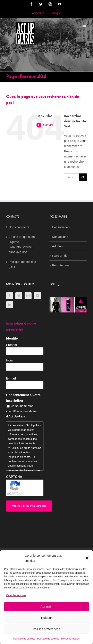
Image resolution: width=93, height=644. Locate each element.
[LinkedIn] (10, 305)
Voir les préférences (47, 629)
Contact (48, 125)
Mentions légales (70, 639)
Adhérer (57, 246)
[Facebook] (10, 296)
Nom (9, 360)
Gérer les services (16, 595)
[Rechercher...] (72, 177)
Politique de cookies (24, 639)
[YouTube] (37, 296)
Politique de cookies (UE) (22, 264)
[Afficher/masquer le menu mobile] (85, 25)
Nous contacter (19, 227)
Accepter (46, 606)
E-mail (11, 378)
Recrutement (61, 265)
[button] (87, 558)
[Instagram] (28, 296)
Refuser (47, 618)
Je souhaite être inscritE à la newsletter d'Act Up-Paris (22, 411)
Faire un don (61, 256)
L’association (61, 227)
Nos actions (60, 237)
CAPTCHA (14, 477)
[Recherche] (83, 177)
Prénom (12, 345)
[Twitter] (19, 296)
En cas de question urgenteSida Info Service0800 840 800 (22, 244)
